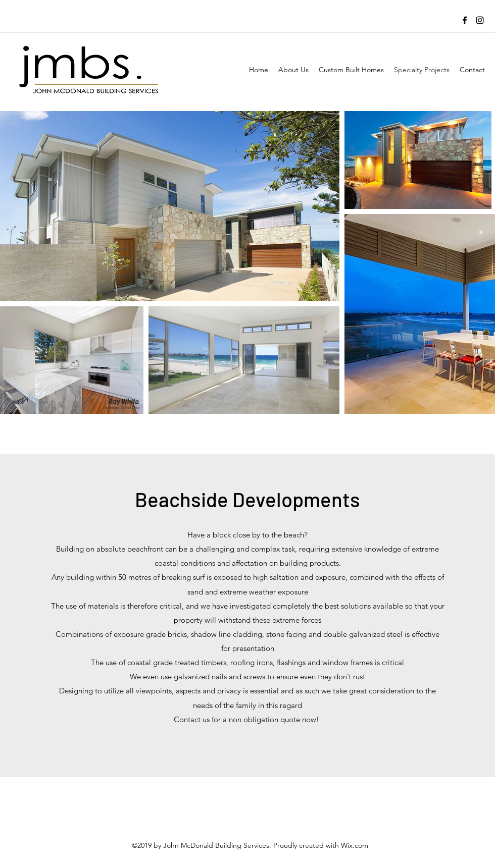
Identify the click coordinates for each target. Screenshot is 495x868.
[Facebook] (465, 20)
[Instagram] (480, 20)
